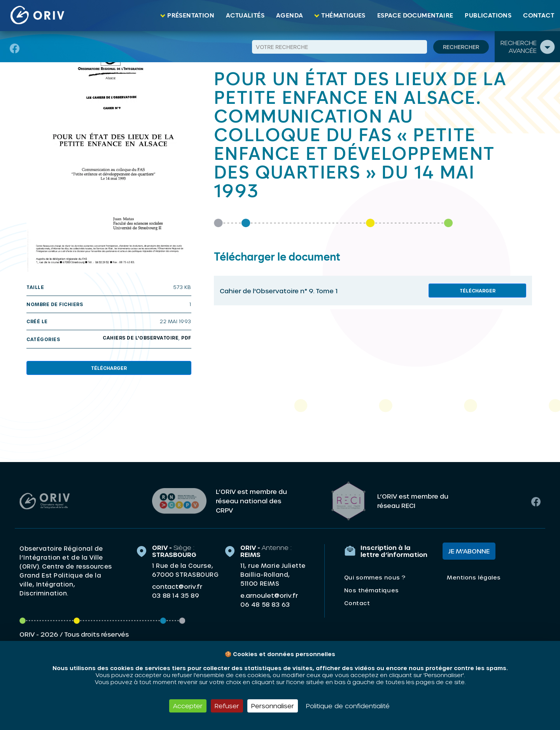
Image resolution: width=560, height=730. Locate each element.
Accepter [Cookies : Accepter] (188, 706)
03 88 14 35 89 (176, 595)
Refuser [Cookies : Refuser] (227, 706)
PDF (186, 338)
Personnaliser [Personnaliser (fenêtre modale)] (273, 706)
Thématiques (343, 16)
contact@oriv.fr (177, 586)
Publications (488, 16)
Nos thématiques (372, 590)
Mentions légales (474, 577)
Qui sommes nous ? (375, 577)
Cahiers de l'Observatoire (141, 338)
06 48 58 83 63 (265, 604)
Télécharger (109, 368)
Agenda (290, 16)
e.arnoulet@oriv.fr (269, 595)
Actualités (245, 16)
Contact (539, 16)
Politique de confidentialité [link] (348, 706)
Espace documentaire (415, 16)
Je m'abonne (469, 551)
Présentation (191, 16)
